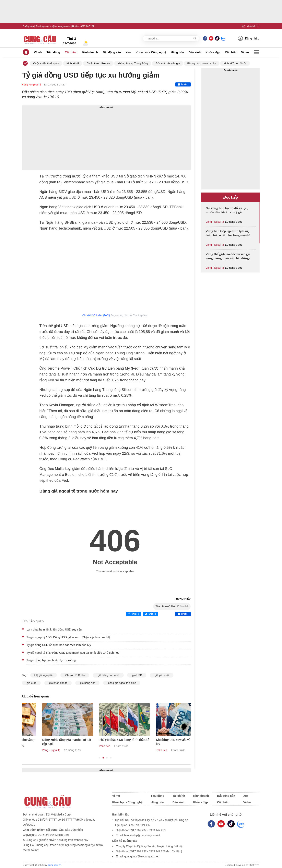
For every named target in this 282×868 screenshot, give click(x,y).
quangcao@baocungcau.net (56, 26)
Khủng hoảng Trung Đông (133, 63)
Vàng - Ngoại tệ (32, 85)
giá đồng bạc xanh (108, 675)
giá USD (69, 197)
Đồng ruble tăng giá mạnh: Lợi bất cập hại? (105, 742)
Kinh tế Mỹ (73, 63)
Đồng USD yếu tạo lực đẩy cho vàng (48, 740)
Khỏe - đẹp (213, 52)
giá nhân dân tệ (58, 683)
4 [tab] (111, 758)
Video (245, 52)
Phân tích (143, 746)
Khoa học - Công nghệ (151, 52)
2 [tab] (103, 758)
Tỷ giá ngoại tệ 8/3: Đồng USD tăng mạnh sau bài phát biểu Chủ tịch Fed (73, 653)
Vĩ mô (38, 52)
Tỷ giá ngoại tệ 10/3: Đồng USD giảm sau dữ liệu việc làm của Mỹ (68, 637)
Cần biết (231, 52)
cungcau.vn (55, 865)
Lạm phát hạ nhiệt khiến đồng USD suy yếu (54, 629)
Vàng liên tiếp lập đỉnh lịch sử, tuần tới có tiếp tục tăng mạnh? (228, 233)
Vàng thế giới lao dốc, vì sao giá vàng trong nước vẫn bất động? (228, 256)
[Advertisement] (106, 138)
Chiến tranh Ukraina (98, 63)
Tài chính (71, 52)
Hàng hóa (177, 52)
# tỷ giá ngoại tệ (43, 675)
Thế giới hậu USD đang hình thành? (162, 740)
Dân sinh (195, 52)
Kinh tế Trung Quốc (235, 63)
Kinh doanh (90, 52)
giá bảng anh (87, 683)
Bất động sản (112, 52)
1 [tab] (99, 758)
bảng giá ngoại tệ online (122, 683)
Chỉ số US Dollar (75, 675)
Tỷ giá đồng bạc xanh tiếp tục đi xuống (51, 660)
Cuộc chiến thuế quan (46, 63)
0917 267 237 (87, 26)
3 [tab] (107, 758)
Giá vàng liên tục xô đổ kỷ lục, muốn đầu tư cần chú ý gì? (227, 210)
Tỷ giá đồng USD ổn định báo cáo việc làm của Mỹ (59, 645)
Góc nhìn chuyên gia (168, 63)
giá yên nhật (161, 675)
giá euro (31, 683)
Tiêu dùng (53, 52)
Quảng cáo (28, 26)
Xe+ (128, 52)
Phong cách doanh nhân (202, 63)
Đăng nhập (249, 38)
